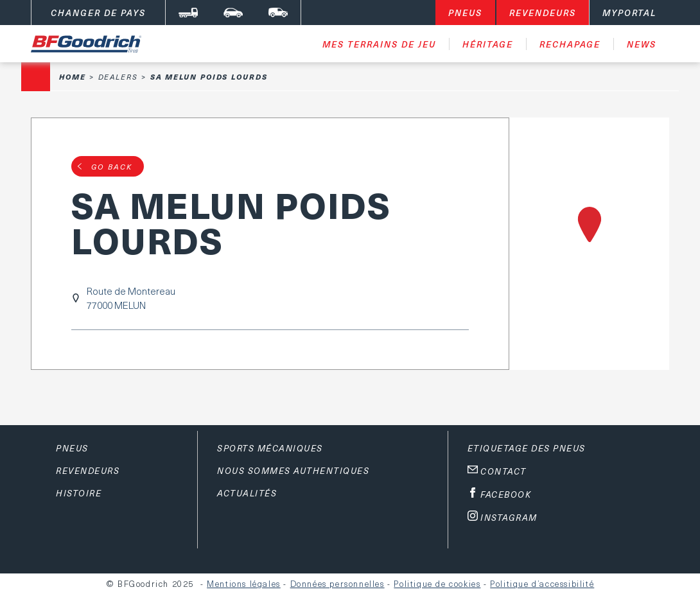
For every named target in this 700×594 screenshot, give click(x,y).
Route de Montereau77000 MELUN (131, 298)
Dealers (118, 77)
